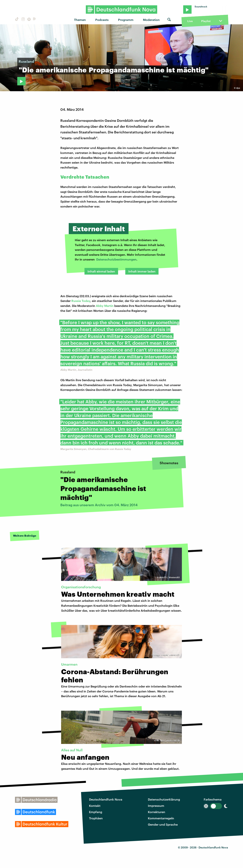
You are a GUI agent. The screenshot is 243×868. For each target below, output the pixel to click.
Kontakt (95, 806)
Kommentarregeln (161, 818)
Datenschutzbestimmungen (116, 259)
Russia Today (81, 301)
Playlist (206, 21)
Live (190, 21)
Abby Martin (105, 306)
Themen (80, 20)
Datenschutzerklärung (164, 799)
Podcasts (102, 20)
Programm (126, 20)
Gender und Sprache (163, 824)
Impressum (156, 806)
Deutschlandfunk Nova (106, 799)
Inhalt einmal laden (101, 271)
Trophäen (96, 818)
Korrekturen (157, 812)
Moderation (151, 20)
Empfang (96, 812)
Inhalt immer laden (142, 271)
